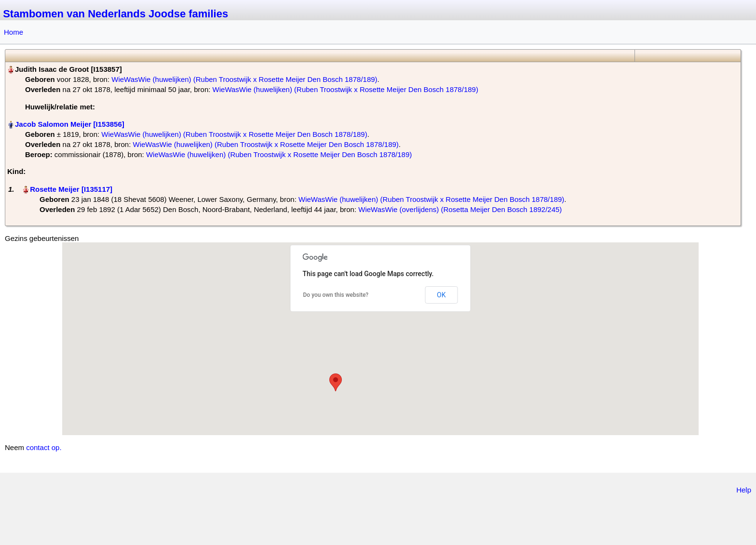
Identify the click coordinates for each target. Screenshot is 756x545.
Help (744, 490)
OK (441, 295)
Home (13, 32)
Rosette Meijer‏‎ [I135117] (71, 189)
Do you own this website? (336, 295)
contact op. (44, 447)
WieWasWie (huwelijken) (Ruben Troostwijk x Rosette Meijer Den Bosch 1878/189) (244, 79)
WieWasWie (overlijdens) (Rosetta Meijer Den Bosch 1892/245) (460, 209)
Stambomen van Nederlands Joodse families (115, 14)
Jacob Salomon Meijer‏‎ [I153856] (70, 124)
